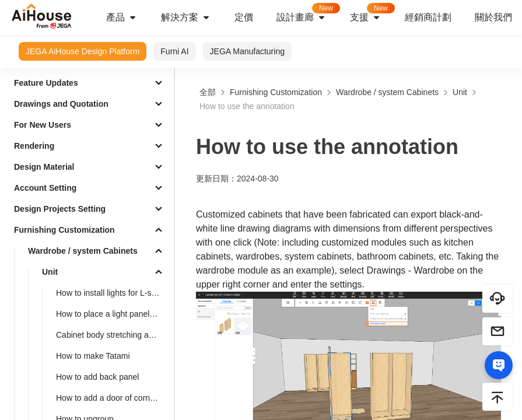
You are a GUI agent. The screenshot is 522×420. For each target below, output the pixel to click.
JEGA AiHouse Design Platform (83, 51)
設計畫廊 (307, 14)
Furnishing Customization (64, 230)
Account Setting (45, 188)
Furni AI (174, 51)
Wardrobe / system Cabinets (83, 251)
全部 (208, 92)
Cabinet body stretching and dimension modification (113, 335)
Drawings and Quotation (61, 104)
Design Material (44, 167)
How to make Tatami (93, 356)
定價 (244, 17)
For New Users (43, 125)
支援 (372, 14)
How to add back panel (97, 377)
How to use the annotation (247, 106)
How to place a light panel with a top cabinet (113, 314)
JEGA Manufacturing (247, 51)
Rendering (34, 146)
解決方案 (186, 17)
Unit (50, 272)
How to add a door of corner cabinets (113, 398)
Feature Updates (46, 83)
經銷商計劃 (428, 17)
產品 (122, 17)
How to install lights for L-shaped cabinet (113, 293)
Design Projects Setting (60, 209)
